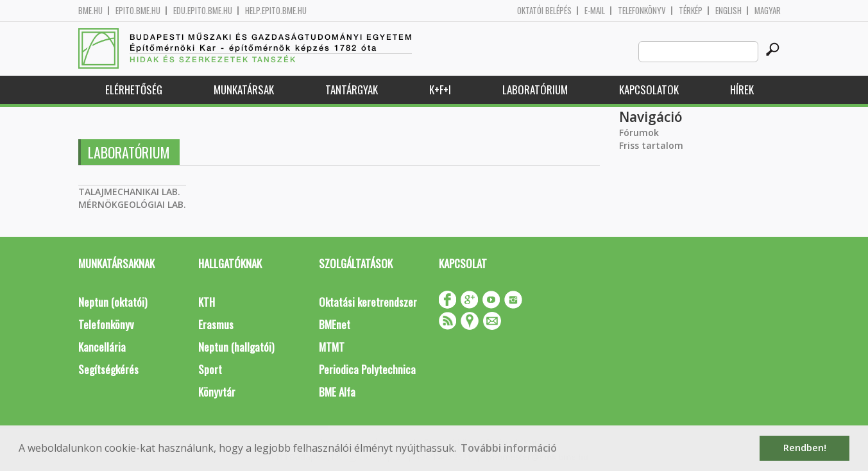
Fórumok (639, 133)
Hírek (742, 90)
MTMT (332, 347)
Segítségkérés (108, 369)
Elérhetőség (134, 90)
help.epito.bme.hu (276, 11)
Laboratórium (535, 90)
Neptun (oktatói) (113, 302)
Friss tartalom (651, 145)
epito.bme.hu (138, 11)
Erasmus (216, 324)
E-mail (595, 11)
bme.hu (90, 11)
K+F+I (440, 90)
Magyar (768, 11)
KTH (207, 302)
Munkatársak (244, 90)
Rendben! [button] (805, 448)
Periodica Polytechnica (367, 369)
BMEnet (335, 324)
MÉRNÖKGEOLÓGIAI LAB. (132, 204)
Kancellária (102, 347)
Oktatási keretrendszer (368, 302)
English (728, 11)
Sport (210, 369)
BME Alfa (337, 392)
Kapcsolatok (649, 90)
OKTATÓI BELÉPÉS (544, 11)
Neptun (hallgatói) (236, 347)
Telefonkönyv (642, 11)
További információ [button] (509, 448)
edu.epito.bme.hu (203, 11)
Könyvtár (217, 392)
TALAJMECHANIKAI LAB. (129, 192)
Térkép (691, 11)
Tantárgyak (352, 90)
